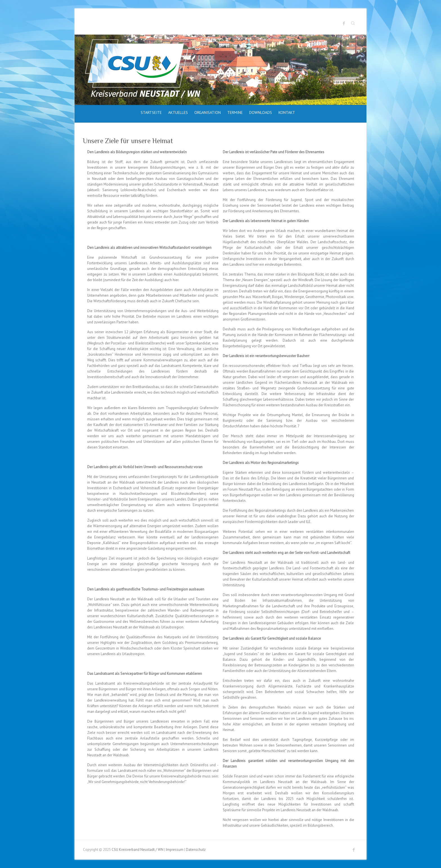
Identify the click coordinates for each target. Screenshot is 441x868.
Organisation (208, 112)
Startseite (151, 112)
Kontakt (287, 112)
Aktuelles (178, 112)
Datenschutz (196, 850)
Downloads (261, 112)
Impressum (175, 850)
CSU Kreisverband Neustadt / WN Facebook (344, 23)
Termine (235, 112)
